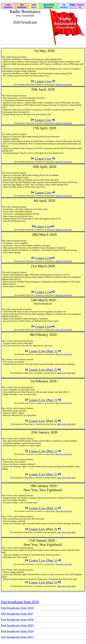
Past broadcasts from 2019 (20, 602)
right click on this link (63, 84)
